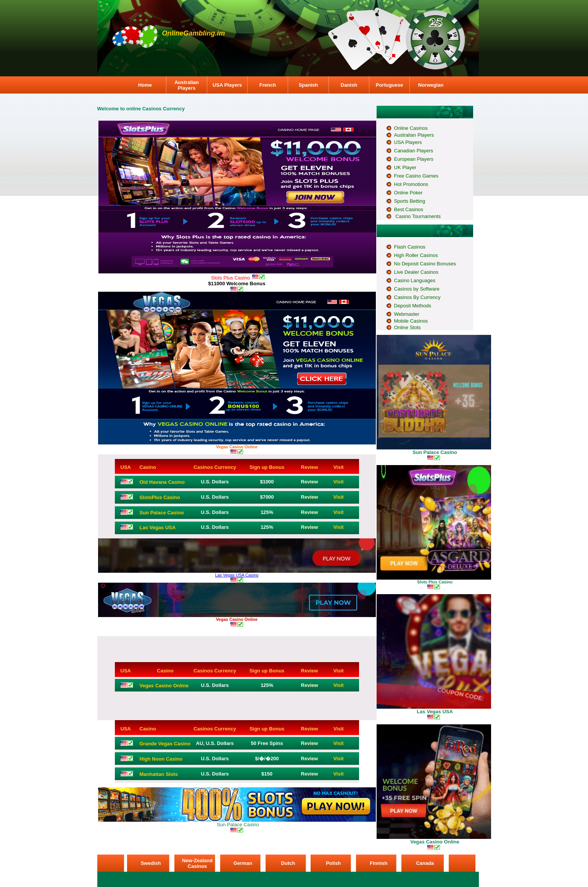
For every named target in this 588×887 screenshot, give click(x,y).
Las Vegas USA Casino (237, 575)
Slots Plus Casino (435, 582)
